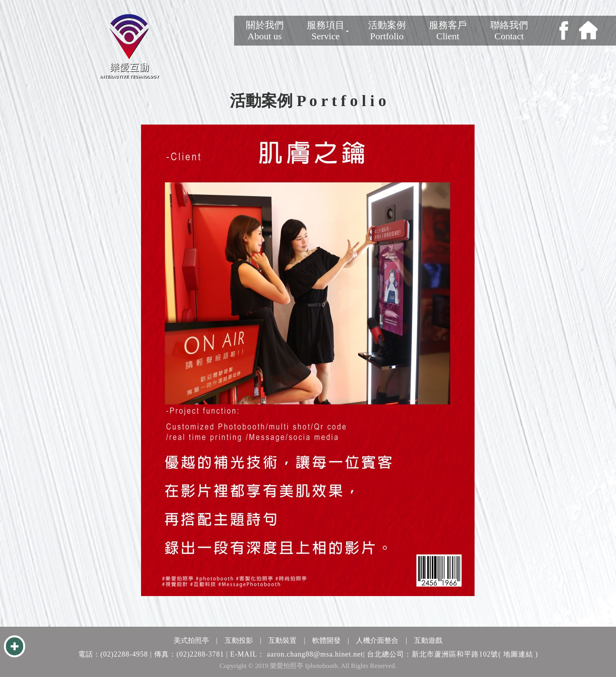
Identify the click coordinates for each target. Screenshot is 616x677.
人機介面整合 (377, 640)
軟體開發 (326, 640)
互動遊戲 (428, 640)
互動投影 (239, 640)
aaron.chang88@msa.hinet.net (315, 654)
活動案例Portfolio (387, 31)
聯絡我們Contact (509, 31)
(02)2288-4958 (124, 654)
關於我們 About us (265, 31)
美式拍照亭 (191, 640)
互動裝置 (282, 640)
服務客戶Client (448, 31)
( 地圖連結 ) (518, 654)
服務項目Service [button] (328, 31)
